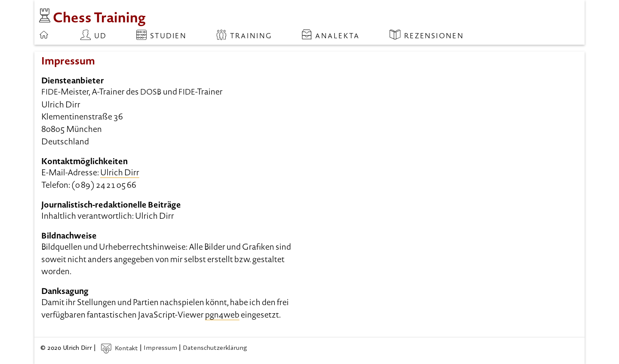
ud (93, 35)
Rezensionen (427, 35)
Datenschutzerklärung (215, 349)
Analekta (331, 35)
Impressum (160, 349)
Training (244, 35)
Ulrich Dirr (120, 173)
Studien (161, 35)
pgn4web (222, 315)
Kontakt (120, 349)
